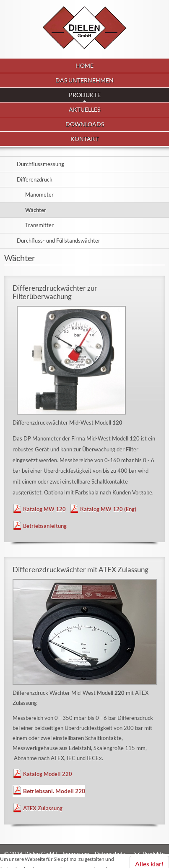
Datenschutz (110, 854)
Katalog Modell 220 (48, 774)
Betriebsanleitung (45, 526)
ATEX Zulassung (43, 808)
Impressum (76, 854)
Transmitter (39, 225)
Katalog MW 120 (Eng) (108, 509)
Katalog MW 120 (44, 509)
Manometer (39, 195)
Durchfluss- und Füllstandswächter (58, 241)
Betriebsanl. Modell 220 (54, 791)
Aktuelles (84, 109)
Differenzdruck (35, 179)
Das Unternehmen (84, 80)
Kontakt (84, 139)
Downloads (85, 124)
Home (84, 65)
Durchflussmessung (40, 164)
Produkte (154, 854)
